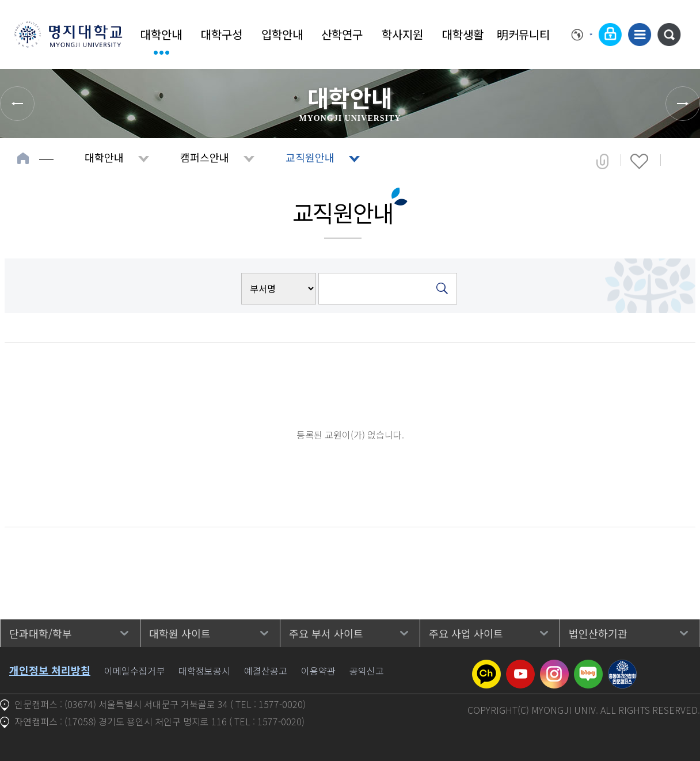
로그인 (610, 35)
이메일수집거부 (134, 671)
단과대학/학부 (41, 633)
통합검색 (669, 35)
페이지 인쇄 (678, 161)
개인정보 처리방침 (50, 670)
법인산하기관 (598, 633)
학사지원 (402, 34)
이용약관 (318, 671)
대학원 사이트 (180, 633)
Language (582, 35)
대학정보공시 (204, 671)
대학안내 (161, 34)
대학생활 (463, 34)
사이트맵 (640, 35)
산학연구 (342, 34)
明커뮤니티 (523, 34)
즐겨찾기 (639, 161)
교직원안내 (310, 157)
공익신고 (367, 671)
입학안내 (282, 34)
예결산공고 (266, 671)
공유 (602, 161)
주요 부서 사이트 (326, 633)
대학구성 (222, 34)
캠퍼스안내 (205, 157)
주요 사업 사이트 (466, 633)
